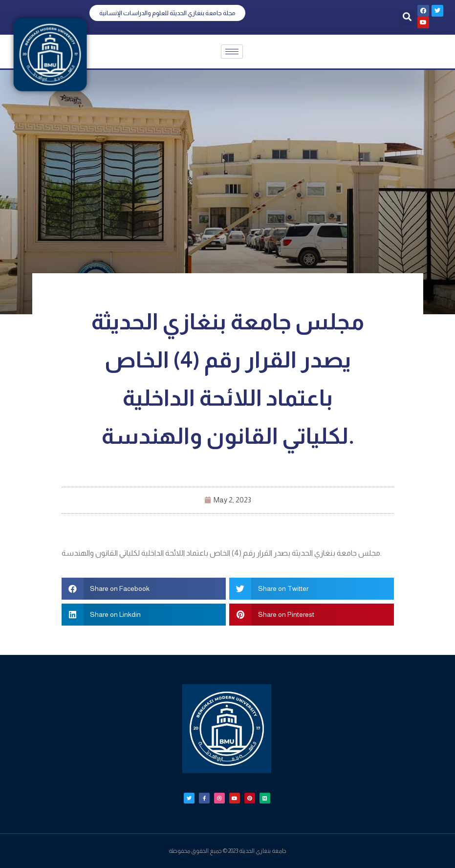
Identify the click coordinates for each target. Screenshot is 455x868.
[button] (167, 13)
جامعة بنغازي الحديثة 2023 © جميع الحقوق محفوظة (227, 851)
